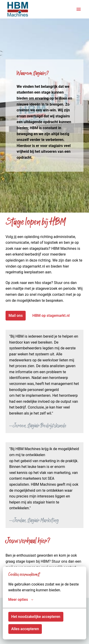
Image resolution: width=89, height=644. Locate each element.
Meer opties (21, 600)
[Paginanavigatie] (79, 9)
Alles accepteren (25, 629)
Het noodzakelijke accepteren (36, 617)
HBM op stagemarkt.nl (51, 316)
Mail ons (16, 316)
